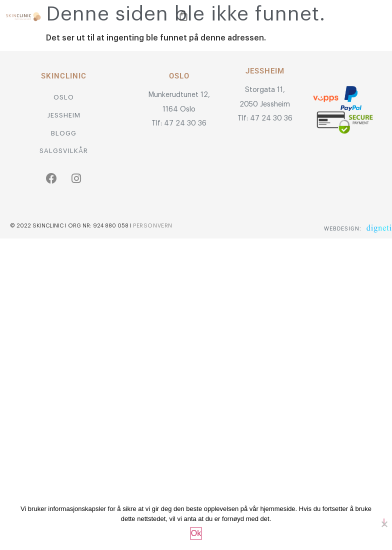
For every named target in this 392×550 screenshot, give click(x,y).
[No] (384, 522)
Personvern (153, 226)
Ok (196, 533)
